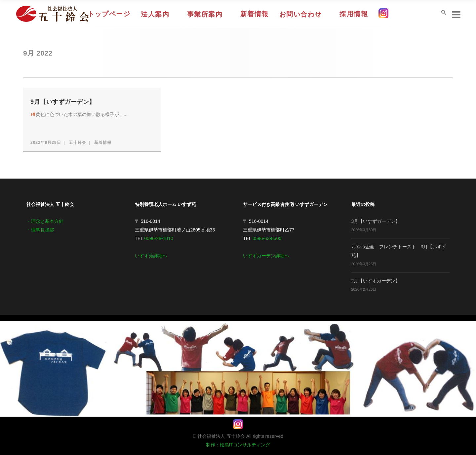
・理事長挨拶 (40, 230)
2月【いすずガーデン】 (376, 281)
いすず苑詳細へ (151, 256)
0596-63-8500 (267, 238)
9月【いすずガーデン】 (63, 102)
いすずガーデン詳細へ (266, 256)
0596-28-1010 (159, 238)
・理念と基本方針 (45, 221)
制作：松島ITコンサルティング (238, 445)
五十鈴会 (78, 143)
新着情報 (103, 143)
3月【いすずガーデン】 (376, 221)
